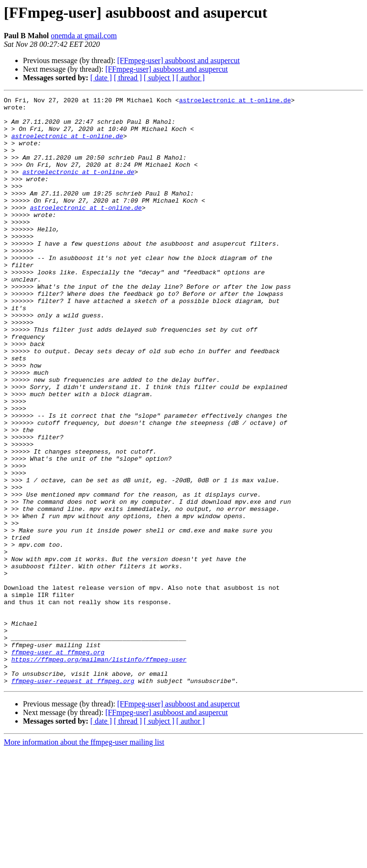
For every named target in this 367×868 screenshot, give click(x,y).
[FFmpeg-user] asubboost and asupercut (178, 60)
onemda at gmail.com (84, 36)
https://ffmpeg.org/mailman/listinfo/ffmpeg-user (99, 772)
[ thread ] (128, 78)
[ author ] (191, 78)
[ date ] (101, 78)
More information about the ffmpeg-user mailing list (84, 860)
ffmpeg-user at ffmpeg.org (58, 764)
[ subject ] (159, 78)
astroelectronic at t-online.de (235, 101)
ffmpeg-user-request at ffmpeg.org (73, 798)
